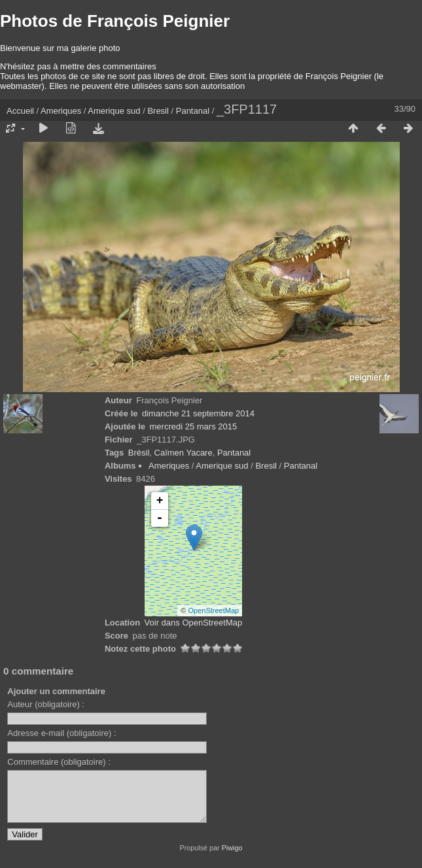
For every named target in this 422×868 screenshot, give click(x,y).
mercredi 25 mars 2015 (194, 426)
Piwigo (232, 858)
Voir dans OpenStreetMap (194, 623)
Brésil (139, 453)
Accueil (20, 111)
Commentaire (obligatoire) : (59, 762)
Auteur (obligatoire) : (46, 704)
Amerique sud (114, 111)
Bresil (158, 111)
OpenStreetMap (214, 610)
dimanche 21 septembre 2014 (198, 413)
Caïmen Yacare (184, 453)
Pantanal (193, 111)
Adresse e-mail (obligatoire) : (62, 733)
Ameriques (61, 111)
